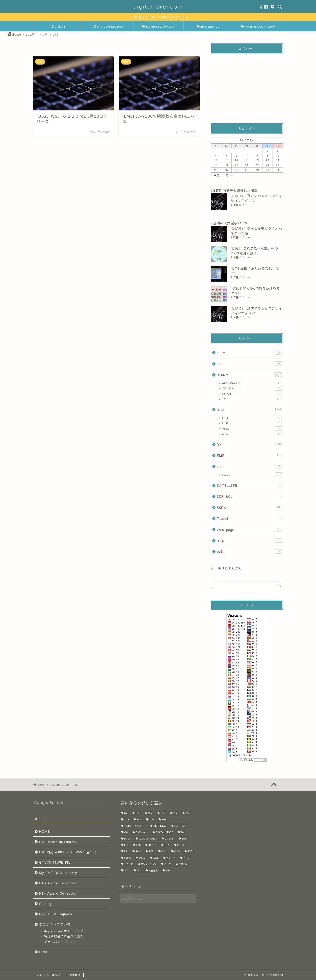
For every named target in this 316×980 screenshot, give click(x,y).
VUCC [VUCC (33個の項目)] (142, 858)
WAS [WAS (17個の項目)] (156, 858)
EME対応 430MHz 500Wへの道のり (68, 852)
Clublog (58, 27)
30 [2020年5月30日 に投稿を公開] (268, 170)
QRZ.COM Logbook (108, 27)
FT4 (252, 418)
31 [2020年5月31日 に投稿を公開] (278, 170)
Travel (249, 518)
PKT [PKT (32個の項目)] (151, 851)
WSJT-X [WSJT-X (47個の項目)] (171, 858)
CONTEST (252, 394)
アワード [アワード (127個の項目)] (129, 864)
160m (249, 353)
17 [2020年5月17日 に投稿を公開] (278, 160)
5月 (67, 785)
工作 (249, 541)
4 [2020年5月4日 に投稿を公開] (216, 155)
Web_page (249, 530)
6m (249, 364)
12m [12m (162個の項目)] (150, 813)
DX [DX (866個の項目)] (183, 832)
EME (249, 455)
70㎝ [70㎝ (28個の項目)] (152, 819)
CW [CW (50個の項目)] (126, 832)
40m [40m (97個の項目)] (139, 819)
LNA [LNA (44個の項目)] (167, 845)
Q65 (252, 434)
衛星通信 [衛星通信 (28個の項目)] (153, 870)
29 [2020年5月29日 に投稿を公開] (257, 170)
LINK (43, 952)
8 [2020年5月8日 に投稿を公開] (257, 155)
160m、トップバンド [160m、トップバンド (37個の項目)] (135, 826)
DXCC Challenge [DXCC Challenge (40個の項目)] (148, 839)
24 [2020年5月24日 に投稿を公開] (278, 165)
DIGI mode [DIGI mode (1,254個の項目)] (142, 832)
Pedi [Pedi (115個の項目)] (138, 851)
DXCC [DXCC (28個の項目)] (127, 839)
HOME (44, 831)
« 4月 (215, 175)
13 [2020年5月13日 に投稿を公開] (237, 160)
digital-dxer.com (158, 7)
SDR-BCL (249, 496)
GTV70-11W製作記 (55, 862)
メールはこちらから (226, 568)
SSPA (249, 507)
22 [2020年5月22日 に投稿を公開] (257, 165)
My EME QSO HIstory (58, 873)
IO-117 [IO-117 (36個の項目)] (152, 845)
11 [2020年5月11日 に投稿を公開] (216, 160)
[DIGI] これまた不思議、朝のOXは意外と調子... (254, 251)
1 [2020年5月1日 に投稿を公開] (257, 151)
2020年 (55, 785)
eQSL (252, 475)
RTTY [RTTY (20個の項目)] (191, 851)
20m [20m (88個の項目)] (188, 813)
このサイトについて (55, 924)
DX (249, 444)
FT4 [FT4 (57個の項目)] (126, 845)
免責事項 (75, 975)
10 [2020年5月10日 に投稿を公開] (278, 155)
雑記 (249, 552)
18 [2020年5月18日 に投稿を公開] (216, 165)
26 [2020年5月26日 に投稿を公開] (226, 170)
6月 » (228, 175)
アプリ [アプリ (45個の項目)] (187, 858)
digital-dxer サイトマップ (64, 931)
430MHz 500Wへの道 (158, 27)
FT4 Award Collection (58, 893)
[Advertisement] (247, 85)
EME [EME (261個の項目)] (184, 839)
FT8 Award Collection (58, 883)
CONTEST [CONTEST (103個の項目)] (180, 826)
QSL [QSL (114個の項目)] (164, 851)
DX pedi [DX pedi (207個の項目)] (169, 839)
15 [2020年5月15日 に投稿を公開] (257, 160)
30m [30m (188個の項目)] (127, 819)
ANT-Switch (252, 383)
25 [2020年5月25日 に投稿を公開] (216, 170)
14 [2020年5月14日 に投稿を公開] (247, 160)
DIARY (249, 375)
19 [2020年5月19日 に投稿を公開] (226, 165)
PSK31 (252, 429)
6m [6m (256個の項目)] (126, 813)
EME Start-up (208, 27)
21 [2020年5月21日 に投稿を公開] (247, 165)
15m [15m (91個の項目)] (163, 813)
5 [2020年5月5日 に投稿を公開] (226, 155)
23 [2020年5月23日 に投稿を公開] (268, 165)
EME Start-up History (58, 842)
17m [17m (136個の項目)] (175, 813)
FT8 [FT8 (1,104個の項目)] (138, 845)
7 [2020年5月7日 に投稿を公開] (247, 155)
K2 (252, 399)
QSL (249, 467)
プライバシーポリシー (61, 942)
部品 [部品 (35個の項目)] (168, 870)
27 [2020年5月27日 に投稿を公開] (237, 170)
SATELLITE (249, 485)
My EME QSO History (258, 27)
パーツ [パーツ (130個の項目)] (167, 864)
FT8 (252, 423)
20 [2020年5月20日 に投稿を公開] (237, 165)
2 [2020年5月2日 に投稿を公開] (268, 151)
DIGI (249, 409)
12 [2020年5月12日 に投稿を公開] (226, 160)
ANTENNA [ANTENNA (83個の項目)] (160, 826)
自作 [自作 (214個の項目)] (139, 870)
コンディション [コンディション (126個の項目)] (149, 864)
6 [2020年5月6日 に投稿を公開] (237, 155)
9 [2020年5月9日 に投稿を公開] (268, 155)
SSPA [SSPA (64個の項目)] (127, 858)
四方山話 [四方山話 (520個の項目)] (183, 864)
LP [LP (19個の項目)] (126, 851)
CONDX (252, 388)
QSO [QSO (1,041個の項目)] (177, 851)
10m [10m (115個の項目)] (138, 813)
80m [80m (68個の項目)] (164, 819)
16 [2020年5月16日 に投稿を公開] (268, 160)
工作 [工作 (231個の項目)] (126, 870)
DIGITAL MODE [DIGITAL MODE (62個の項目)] (164, 832)
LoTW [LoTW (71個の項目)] (180, 845)
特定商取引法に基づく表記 (64, 936)
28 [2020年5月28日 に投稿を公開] (247, 170)
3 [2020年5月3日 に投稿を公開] (278, 151)
